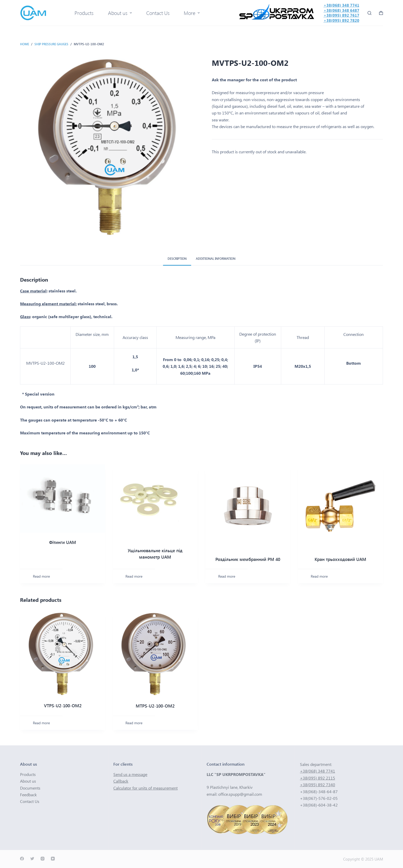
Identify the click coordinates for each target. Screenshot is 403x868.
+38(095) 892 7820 (341, 20)
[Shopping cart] (381, 13)
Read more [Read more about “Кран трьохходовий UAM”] (319, 576)
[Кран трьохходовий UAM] (340, 507)
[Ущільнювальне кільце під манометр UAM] (155, 503)
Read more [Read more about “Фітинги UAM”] (41, 576)
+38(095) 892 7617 (341, 15)
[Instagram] (43, 859)
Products (28, 774)
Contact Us (30, 801)
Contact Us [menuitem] (158, 13)
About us (28, 781)
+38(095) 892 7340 (318, 785)
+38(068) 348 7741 (341, 5)
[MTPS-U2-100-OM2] (155, 654)
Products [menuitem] (84, 13)
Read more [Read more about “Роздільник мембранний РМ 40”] (227, 576)
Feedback (28, 795)
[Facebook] (22, 859)
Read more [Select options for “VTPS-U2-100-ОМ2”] (41, 723)
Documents (30, 788)
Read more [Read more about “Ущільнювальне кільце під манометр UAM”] (134, 576)
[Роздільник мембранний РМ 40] (248, 507)
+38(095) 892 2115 (318, 778)
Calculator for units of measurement (145, 788)
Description (177, 258)
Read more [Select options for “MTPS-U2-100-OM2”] (134, 723)
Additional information (216, 258)
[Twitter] (32, 859)
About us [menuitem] (121, 13)
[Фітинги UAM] (62, 498)
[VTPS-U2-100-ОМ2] (62, 654)
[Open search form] (369, 13)
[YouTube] (53, 859)
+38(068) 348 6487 (341, 10)
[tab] (177, 259)
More (192, 13)
